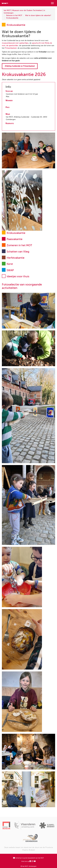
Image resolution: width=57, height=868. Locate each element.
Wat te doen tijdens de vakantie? (38, 15)
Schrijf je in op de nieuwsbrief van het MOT (28, 858)
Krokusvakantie (12, 18)
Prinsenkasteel (11, 48)
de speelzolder (12, 46)
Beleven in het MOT (14, 15)
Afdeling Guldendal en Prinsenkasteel (20, 66)
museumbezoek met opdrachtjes (15, 43)
